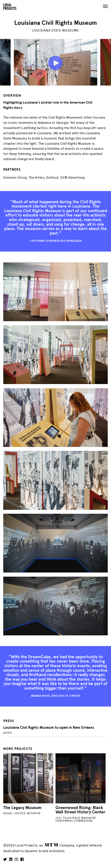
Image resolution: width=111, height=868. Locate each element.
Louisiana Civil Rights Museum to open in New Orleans (49, 728)
